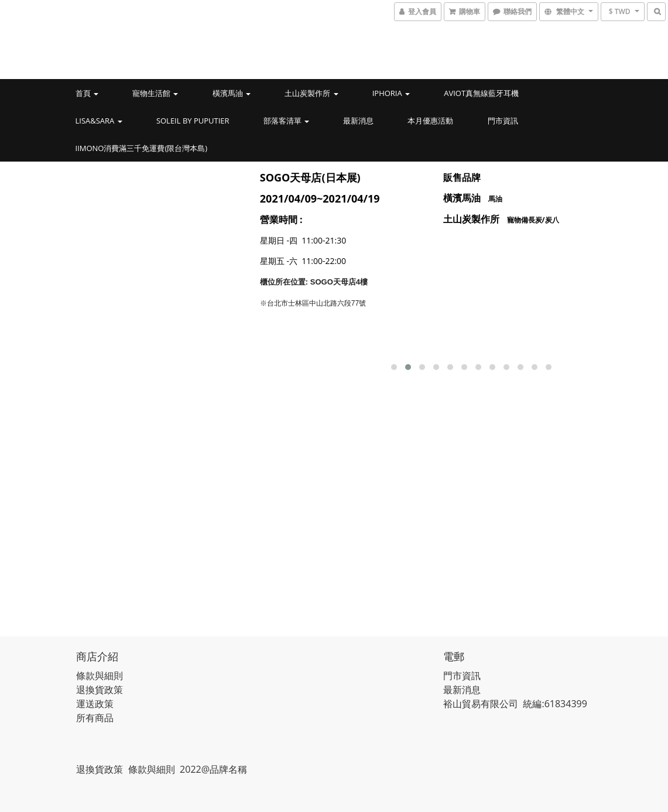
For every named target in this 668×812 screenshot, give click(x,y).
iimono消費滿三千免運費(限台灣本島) (142, 148)
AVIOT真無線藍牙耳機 (481, 93)
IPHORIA (391, 93)
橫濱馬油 (232, 93)
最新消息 (358, 121)
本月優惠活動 (430, 121)
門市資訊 (503, 121)
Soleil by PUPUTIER (193, 121)
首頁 (87, 93)
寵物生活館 (155, 93)
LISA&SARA (99, 121)
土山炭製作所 (311, 93)
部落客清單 (286, 121)
